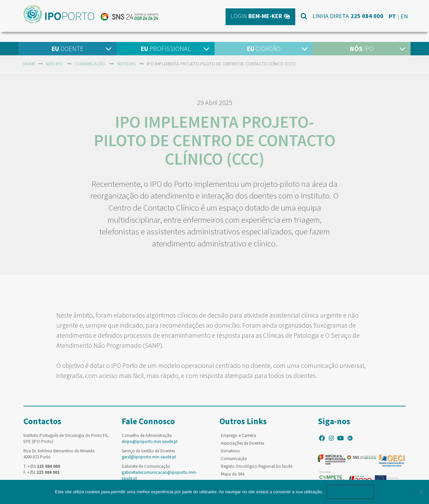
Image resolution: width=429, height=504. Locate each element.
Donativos (230, 451)
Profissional (166, 48)
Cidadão (264, 48)
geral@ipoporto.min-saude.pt (149, 457)
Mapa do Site (233, 474)
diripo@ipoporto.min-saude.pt (150, 441)
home (29, 64)
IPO (362, 48)
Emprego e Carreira (238, 435)
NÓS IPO (54, 64)
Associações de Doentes (242, 443)
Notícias (127, 64)
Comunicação (90, 64)
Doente (67, 48)
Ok (351, 492)
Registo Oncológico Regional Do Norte (257, 466)
